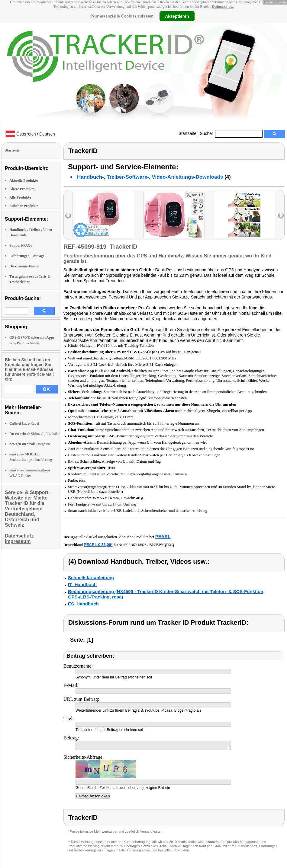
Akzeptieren (177, 16)
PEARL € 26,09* (98, 545)
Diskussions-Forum (24, 266)
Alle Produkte (20, 197)
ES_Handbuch (83, 604)
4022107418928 (135, 545)
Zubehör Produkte (24, 206)
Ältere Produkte (22, 189)
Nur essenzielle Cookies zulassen (122, 16)
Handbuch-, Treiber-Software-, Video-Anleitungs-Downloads (150, 177)
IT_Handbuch (82, 584)
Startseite (187, 133)
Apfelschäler (34, 434)
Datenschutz (223, 7)
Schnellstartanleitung (91, 578)
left (68, 216)
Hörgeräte (30, 444)
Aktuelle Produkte (24, 180)
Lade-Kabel (24, 423)
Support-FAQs (21, 245)
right (281, 216)
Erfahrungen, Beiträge (27, 256)
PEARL (163, 536)
